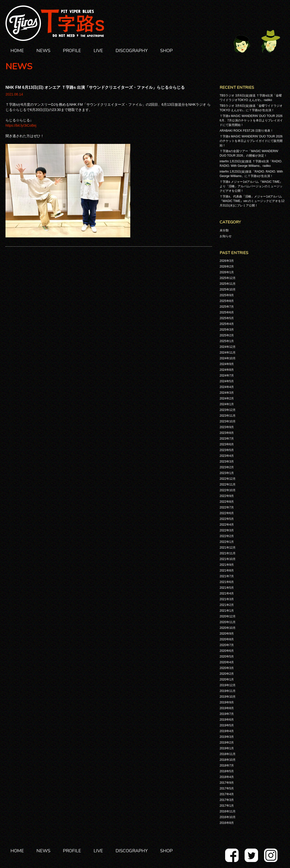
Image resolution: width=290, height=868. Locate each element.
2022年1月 (227, 542)
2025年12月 (228, 278)
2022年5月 (227, 519)
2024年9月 (227, 364)
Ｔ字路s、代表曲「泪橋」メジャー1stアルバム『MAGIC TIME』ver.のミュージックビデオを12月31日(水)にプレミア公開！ (252, 201)
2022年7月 (227, 507)
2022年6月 (227, 513)
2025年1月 (227, 341)
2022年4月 (227, 525)
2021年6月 (227, 582)
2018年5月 (227, 771)
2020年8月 (227, 639)
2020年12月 (228, 616)
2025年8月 (227, 301)
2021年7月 (227, 576)
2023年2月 (227, 467)
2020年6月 (227, 651)
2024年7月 (227, 376)
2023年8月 (227, 433)
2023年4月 (227, 456)
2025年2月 (227, 335)
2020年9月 (227, 634)
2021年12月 (228, 548)
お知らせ (226, 236)
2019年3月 (227, 737)
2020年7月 (227, 645)
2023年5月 (227, 450)
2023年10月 (228, 421)
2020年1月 (227, 679)
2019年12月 (228, 685)
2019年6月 (227, 720)
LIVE (98, 51)
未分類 (224, 230)
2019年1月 (227, 748)
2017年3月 (227, 800)
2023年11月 (228, 416)
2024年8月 (227, 370)
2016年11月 (228, 811)
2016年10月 (228, 817)
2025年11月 (228, 284)
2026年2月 (227, 267)
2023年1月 (227, 473)
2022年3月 (227, 530)
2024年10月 (228, 358)
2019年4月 (227, 731)
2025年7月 (227, 307)
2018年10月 (228, 760)
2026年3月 (227, 261)
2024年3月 (227, 393)
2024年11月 (228, 353)
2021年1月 (227, 611)
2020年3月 (227, 668)
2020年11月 (228, 622)
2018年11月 (228, 754)
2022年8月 (227, 502)
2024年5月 (227, 381)
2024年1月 (227, 404)
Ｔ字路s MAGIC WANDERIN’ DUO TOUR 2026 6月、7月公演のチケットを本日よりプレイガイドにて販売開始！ (251, 120)
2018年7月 (227, 766)
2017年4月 (227, 794)
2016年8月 (227, 823)
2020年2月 (227, 674)
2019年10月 (228, 697)
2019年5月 (227, 725)
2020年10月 (228, 628)
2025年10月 (228, 289)
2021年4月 (227, 593)
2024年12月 (228, 347)
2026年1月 (227, 272)
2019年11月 (228, 691)
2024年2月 (227, 398)
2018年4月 (227, 777)
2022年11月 (228, 484)
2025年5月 (227, 318)
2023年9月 (227, 427)
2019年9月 (227, 702)
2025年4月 (227, 324)
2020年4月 (227, 662)
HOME (17, 51)
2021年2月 (227, 605)
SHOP (166, 51)
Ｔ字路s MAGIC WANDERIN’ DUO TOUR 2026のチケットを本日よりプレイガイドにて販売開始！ (251, 141)
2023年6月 (227, 444)
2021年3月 (227, 599)
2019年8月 (227, 708)
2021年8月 (227, 571)
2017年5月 (227, 788)
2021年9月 (227, 565)
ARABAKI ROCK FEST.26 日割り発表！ (246, 131)
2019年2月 (227, 743)
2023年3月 (227, 462)
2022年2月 (227, 536)
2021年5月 (227, 588)
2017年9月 (227, 783)
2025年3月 (227, 330)
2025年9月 (227, 295)
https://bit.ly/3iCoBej (21, 125)
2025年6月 (227, 312)
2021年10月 (228, 559)
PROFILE (72, 51)
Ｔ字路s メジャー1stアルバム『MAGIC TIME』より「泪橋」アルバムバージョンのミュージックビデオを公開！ (251, 186)
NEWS (43, 51)
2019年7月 (227, 714)
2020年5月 (227, 657)
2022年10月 (228, 490)
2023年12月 (228, 410)
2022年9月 (227, 496)
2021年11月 (228, 553)
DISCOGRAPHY (132, 51)
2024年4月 (227, 387)
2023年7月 (227, 439)
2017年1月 (227, 806)
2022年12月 (228, 479)
